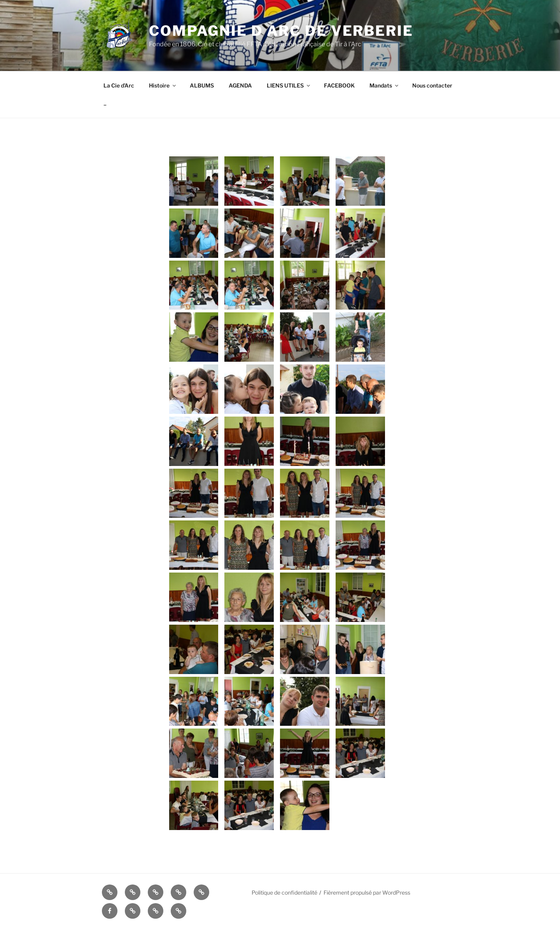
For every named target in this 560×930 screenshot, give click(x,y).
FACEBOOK (339, 85)
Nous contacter (432, 85)
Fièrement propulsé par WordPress (367, 892)
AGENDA (240, 85)
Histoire (163, 85)
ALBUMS (202, 85)
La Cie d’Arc (119, 85)
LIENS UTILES (289, 85)
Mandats (384, 85)
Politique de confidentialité (284, 892)
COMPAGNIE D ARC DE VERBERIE (281, 31)
